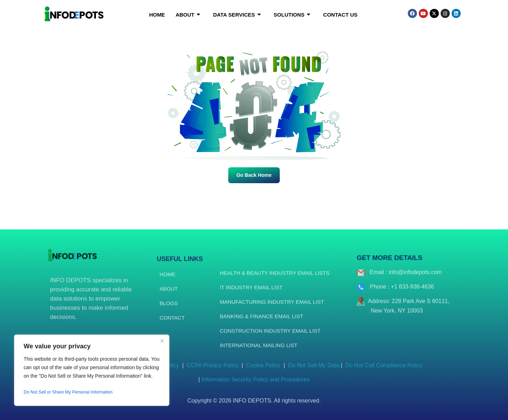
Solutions (292, 15)
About (188, 15)
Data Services (237, 15)
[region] (92, 370)
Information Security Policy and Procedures (256, 385)
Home (157, 15)
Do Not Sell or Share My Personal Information (74, 392)
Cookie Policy (264, 371)
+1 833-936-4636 (412, 292)
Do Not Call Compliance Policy (382, 371)
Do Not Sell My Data (314, 371)
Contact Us (340, 15)
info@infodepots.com (415, 278)
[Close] (162, 341)
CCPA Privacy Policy (213, 371)
